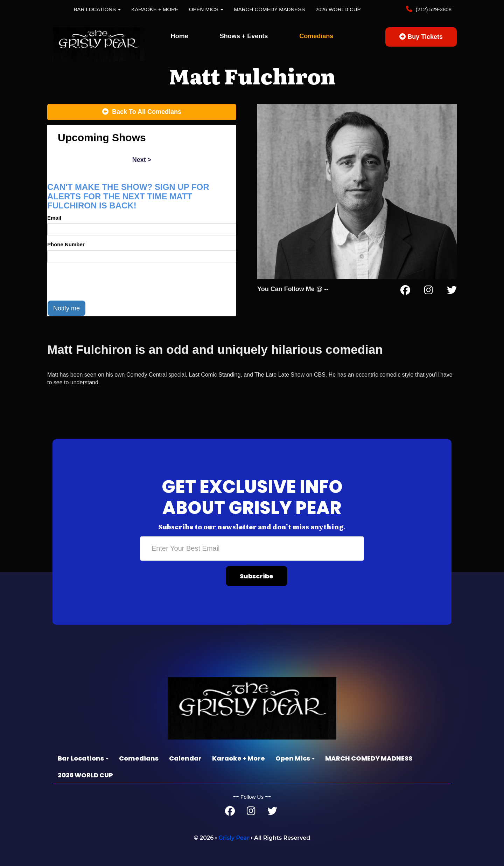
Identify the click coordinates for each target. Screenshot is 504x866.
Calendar (185, 758)
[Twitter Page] (452, 291)
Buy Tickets (421, 37)
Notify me (66, 308)
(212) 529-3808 (433, 9)
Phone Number (66, 244)
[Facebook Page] (405, 291)
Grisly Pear (234, 838)
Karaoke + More (155, 9)
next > (142, 160)
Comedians (316, 36)
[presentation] (100, 281)
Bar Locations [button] (97, 9)
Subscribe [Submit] (257, 576)
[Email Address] (252, 548)
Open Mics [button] (206, 9)
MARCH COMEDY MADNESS (269, 9)
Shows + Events (244, 36)
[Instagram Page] (429, 291)
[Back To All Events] (142, 112)
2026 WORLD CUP (338, 9)
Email (54, 218)
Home (180, 36)
